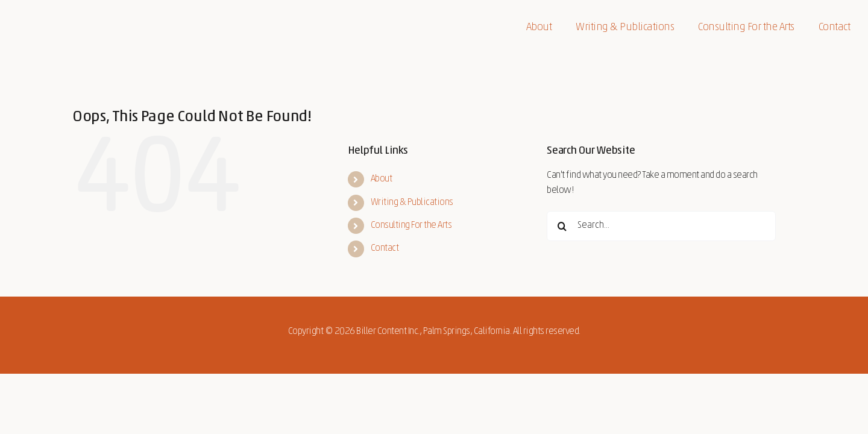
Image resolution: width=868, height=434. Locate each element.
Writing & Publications (412, 203)
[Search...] (661, 226)
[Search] (562, 226)
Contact (385, 248)
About (382, 179)
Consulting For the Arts (411, 225)
